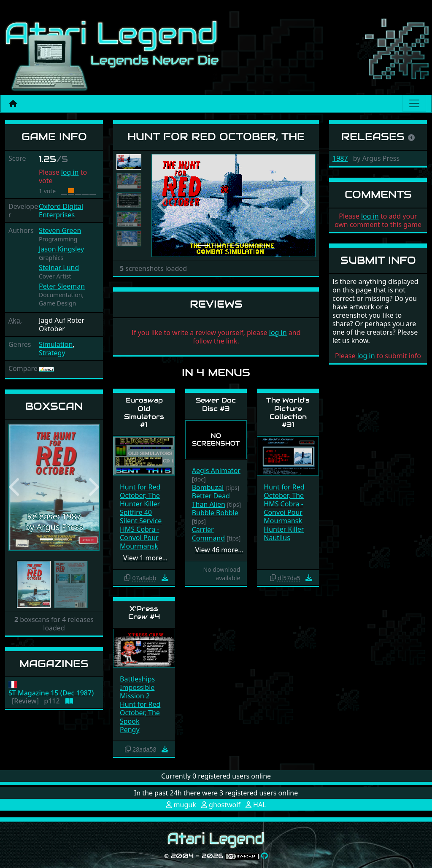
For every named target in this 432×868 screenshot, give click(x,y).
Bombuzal (208, 487)
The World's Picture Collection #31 (288, 412)
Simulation (56, 344)
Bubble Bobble (215, 513)
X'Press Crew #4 (144, 613)
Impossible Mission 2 (137, 692)
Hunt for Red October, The (140, 491)
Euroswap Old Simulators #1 (144, 412)
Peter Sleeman (62, 286)
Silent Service (141, 521)
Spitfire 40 (136, 512)
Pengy (130, 730)
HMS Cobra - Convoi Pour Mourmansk (140, 538)
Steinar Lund (59, 268)
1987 (340, 158)
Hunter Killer (140, 504)
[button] (15, 487)
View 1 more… (145, 558)
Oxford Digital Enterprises (61, 211)
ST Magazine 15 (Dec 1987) (51, 693)
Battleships (137, 679)
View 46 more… (219, 550)
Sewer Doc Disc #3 (216, 404)
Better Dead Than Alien (211, 500)
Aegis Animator (216, 471)
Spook (130, 721)
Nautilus (277, 538)
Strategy (52, 353)
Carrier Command (208, 534)
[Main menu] (414, 103)
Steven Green (60, 230)
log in (70, 172)
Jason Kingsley (61, 249)
